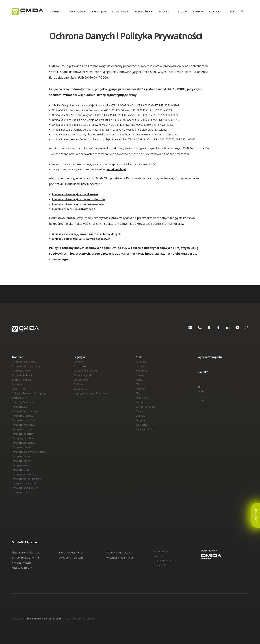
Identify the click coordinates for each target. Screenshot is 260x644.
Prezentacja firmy (145, 429)
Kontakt (215, 12)
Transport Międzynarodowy (26, 366)
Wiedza (140, 402)
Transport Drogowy (22, 429)
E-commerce (80, 366)
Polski (201, 392)
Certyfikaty (141, 420)
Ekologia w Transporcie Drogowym (29, 393)
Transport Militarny (21, 465)
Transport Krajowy (21, 371)
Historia (140, 366)
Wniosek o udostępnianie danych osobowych (81, 239)
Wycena (164, 12)
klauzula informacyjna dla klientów (75, 194)
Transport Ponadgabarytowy (26, 479)
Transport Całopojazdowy (25, 411)
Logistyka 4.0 (80, 389)
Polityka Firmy (161, 552)
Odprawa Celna (20, 398)
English (201, 396)
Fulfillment (79, 384)
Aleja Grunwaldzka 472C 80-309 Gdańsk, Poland (26, 555)
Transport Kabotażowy (23, 443)
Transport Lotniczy (21, 461)
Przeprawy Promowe (22, 402)
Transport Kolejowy (22, 447)
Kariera (55, 12)
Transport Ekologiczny (23, 434)
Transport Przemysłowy (24, 483)
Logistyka (119, 12)
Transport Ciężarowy (22, 416)
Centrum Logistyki (83, 375)
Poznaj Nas (141, 362)
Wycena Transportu (210, 357)
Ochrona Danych (162, 561)
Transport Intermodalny (24, 362)
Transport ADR (19, 407)
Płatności (140, 411)
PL (231, 12)
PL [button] (199, 387)
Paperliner (17, 384)
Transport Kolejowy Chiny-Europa (29, 452)
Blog (181, 12)
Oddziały (140, 416)
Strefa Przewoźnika (145, 407)
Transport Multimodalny (24, 474)
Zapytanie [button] (256, 515)
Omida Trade (18, 389)
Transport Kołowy (21, 456)
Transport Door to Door (24, 420)
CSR (138, 384)
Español (202, 401)
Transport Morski (20, 470)
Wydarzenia (142, 398)
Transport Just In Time (23, 438)
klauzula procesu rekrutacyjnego (74, 209)
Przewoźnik (142, 12)
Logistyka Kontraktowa (85, 371)
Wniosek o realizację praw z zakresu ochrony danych (86, 234)
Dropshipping (81, 380)
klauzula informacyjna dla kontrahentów (79, 199)
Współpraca (142, 371)
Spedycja (98, 12)
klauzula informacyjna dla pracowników (78, 204)
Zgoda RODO (161, 565)
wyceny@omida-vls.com (120, 558)
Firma (197, 12)
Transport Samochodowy (25, 488)
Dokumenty (160, 556)
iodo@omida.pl (116, 169)
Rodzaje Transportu (22, 380)
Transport (76, 12)
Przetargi (140, 375)
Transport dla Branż (22, 375)
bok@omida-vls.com (71, 558)
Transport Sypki (20, 492)
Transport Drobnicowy (23, 425)
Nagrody (140, 389)
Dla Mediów (142, 425)
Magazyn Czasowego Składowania (91, 393)
